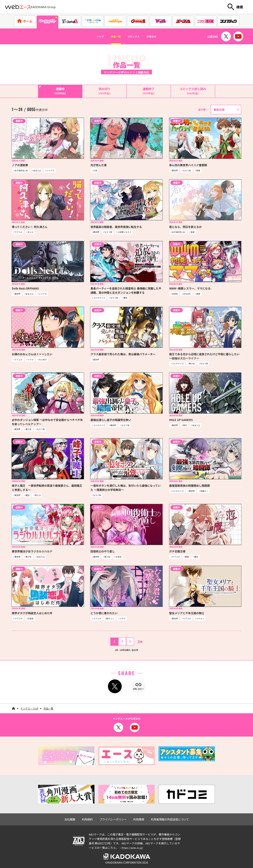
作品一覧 (111, 36)
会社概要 (74, 818)
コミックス (136, 36)
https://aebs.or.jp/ (133, 846)
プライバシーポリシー (114, 818)
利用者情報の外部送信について (167, 818)
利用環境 (138, 818)
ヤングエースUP (29, 708)
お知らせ (160, 36)
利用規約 (90, 818)
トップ (91, 36)
